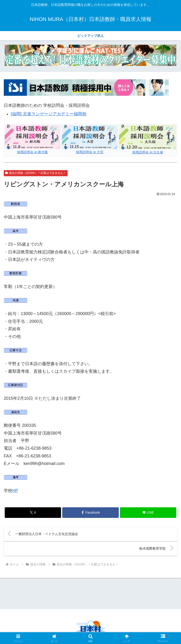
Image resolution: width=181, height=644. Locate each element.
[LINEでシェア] (148, 513)
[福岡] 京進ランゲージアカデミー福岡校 (49, 114)
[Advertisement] (90, 593)
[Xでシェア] (33, 513)
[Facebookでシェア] (90, 513)
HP (15, 491)
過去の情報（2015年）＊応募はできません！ (36, 173)
